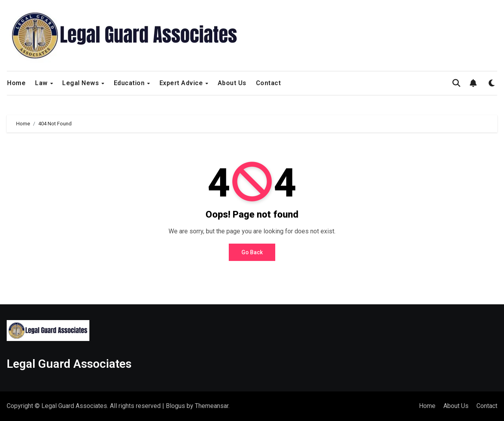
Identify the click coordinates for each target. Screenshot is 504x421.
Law (42, 83)
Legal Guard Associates (69, 364)
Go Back (252, 252)
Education (130, 83)
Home (16, 83)
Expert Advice (182, 83)
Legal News (82, 83)
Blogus (175, 406)
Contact (269, 83)
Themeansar (212, 406)
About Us (232, 83)
